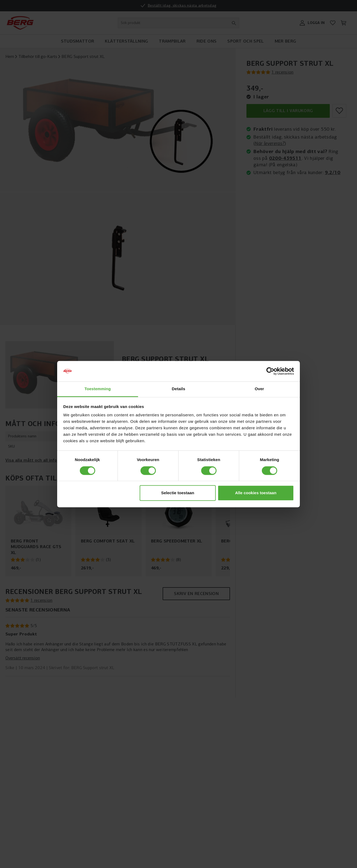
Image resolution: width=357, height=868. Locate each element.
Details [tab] (178, 389)
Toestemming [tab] (98, 389)
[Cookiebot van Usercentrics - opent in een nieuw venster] (270, 371)
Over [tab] (260, 389)
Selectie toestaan (178, 493)
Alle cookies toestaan (256, 493)
